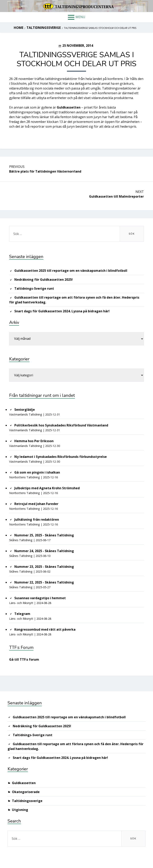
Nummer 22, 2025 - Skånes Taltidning (44, 582)
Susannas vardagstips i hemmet (40, 598)
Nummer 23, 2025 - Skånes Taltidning (44, 567)
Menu (80, 17)
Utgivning (20, 810)
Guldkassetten (24, 783)
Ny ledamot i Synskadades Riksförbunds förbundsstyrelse (61, 457)
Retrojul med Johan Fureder (36, 504)
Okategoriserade (26, 792)
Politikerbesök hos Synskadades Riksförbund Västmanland (61, 425)
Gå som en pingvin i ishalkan (37, 472)
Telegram (22, 614)
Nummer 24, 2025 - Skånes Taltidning (44, 551)
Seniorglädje (25, 410)
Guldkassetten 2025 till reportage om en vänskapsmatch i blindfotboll (71, 271)
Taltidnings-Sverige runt (34, 288)
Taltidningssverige (27, 801)
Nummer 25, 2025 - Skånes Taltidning (44, 535)
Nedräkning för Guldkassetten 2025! (44, 280)
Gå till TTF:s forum (24, 659)
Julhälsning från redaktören (37, 519)
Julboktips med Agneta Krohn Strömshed (47, 488)
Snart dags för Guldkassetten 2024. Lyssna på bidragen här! (62, 311)
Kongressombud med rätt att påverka (45, 629)
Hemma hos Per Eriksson (34, 441)
